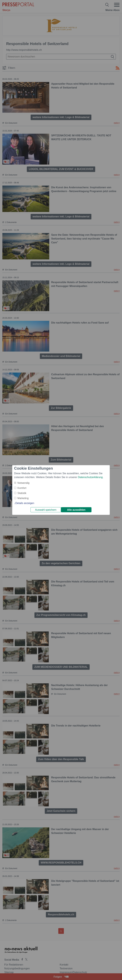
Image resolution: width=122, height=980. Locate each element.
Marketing (23, 498)
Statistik (22, 493)
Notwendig (24, 483)
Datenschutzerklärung (90, 477)
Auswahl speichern (46, 510)
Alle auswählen (76, 510)
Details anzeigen (25, 503)
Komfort (22, 488)
